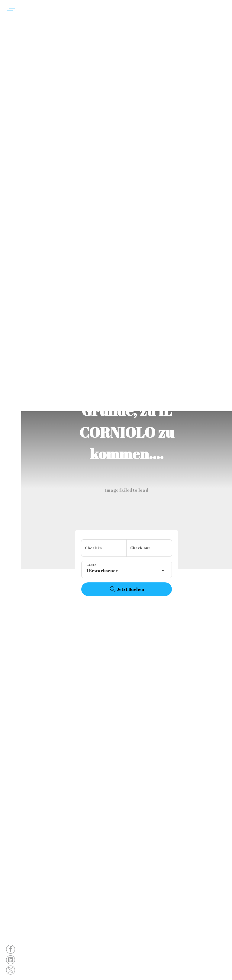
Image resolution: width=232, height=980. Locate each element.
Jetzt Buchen (127, 589)
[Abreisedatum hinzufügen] (149, 548)
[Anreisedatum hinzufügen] (104, 548)
